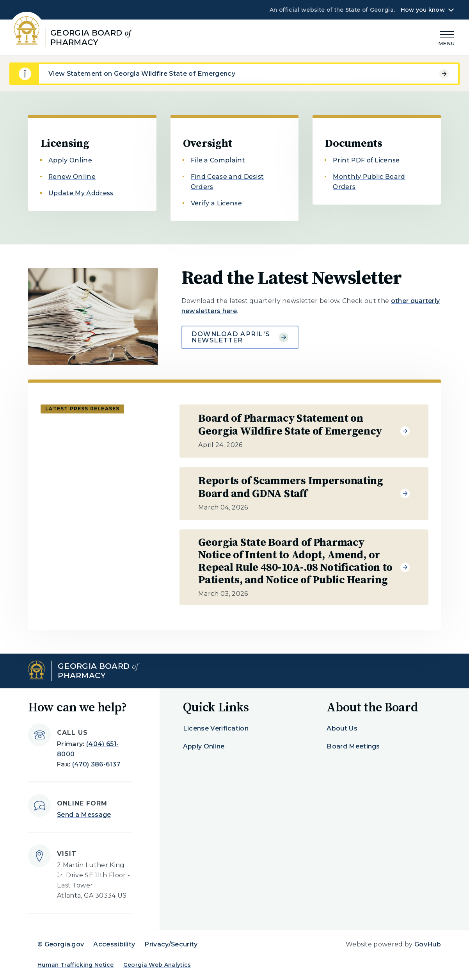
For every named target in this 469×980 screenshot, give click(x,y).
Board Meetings (353, 746)
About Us (342, 728)
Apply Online (70, 160)
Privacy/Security (171, 944)
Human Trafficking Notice (76, 965)
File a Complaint (218, 160)
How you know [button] (423, 10)
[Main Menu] (447, 37)
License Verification (216, 728)
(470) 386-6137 (96, 764)
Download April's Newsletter (240, 337)
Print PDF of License (366, 160)
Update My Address (81, 193)
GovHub (428, 944)
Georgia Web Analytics (157, 965)
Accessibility (114, 944)
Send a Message (84, 815)
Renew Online (72, 177)
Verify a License (216, 203)
